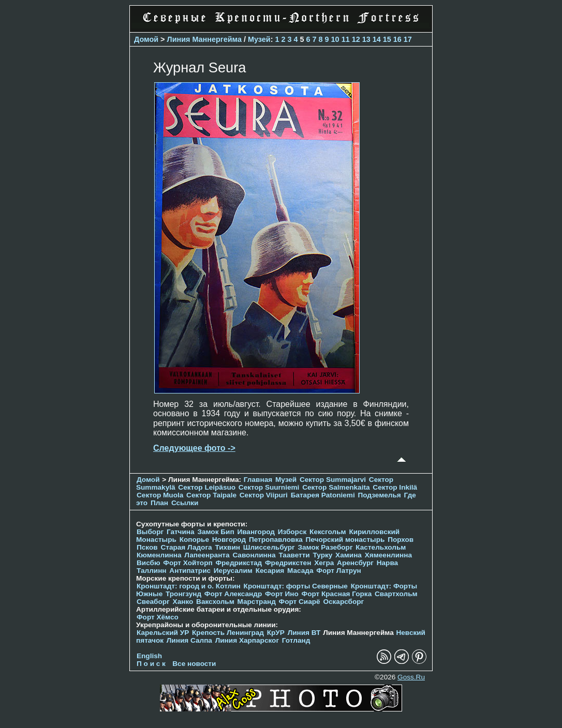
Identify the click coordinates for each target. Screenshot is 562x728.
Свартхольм (396, 594)
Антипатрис (190, 571)
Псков (147, 547)
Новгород (229, 540)
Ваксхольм (215, 602)
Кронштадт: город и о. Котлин (189, 586)
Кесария (270, 571)
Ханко (183, 602)
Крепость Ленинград (228, 633)
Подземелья (380, 495)
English (149, 656)
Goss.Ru (411, 677)
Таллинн (152, 571)
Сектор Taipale (211, 495)
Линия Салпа (189, 640)
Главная (258, 480)
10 (335, 39)
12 (356, 39)
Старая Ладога (186, 547)
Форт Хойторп (188, 563)
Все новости (194, 664)
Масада (300, 571)
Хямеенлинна (388, 555)
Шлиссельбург (269, 547)
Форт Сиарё (300, 602)
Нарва (387, 563)
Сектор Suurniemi (269, 487)
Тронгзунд (183, 594)
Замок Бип (216, 532)
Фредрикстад (239, 563)
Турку (322, 555)
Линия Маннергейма (205, 39)
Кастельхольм (381, 547)
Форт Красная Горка (337, 594)
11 (346, 39)
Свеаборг (153, 602)
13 (366, 39)
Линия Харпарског (247, 640)
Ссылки (185, 503)
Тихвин (227, 547)
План (159, 503)
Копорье (194, 540)
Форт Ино (282, 594)
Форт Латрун (338, 571)
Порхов (401, 540)
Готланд (296, 640)
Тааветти (294, 555)
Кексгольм (328, 532)
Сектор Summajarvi (333, 480)
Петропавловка (276, 540)
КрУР (276, 633)
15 (387, 39)
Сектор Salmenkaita (336, 487)
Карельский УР (163, 633)
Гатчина (181, 532)
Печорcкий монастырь (345, 540)
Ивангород (256, 532)
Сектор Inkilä (395, 487)
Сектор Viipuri (264, 495)
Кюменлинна (159, 555)
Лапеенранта (207, 555)
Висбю (149, 563)
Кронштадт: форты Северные (296, 586)
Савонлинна (254, 555)
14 (377, 39)
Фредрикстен (288, 563)
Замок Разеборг (325, 547)
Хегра (324, 563)
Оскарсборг (343, 602)
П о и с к (151, 664)
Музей (259, 39)
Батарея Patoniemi (323, 495)
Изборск (292, 532)
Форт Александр (233, 594)
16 (397, 39)
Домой (146, 39)
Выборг (150, 532)
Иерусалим (233, 571)
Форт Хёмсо (158, 617)
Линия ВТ (304, 633)
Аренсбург (355, 563)
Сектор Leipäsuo (207, 487)
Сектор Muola (160, 495)
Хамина (349, 555)
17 (408, 39)
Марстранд (257, 602)
